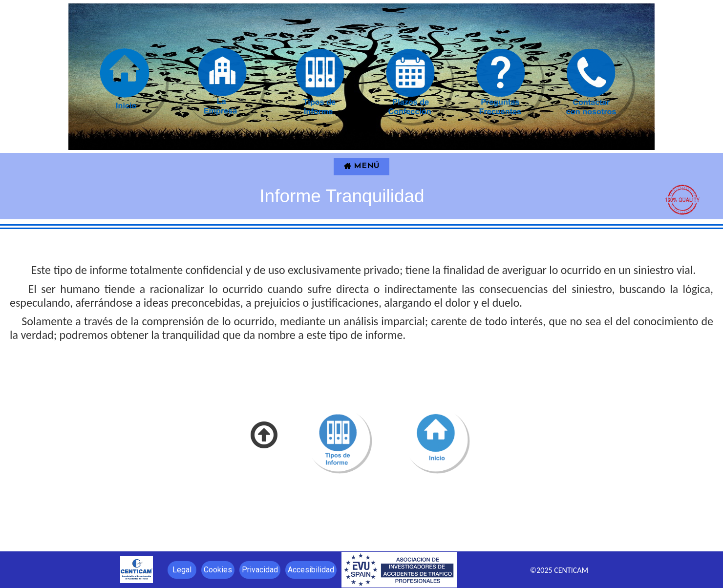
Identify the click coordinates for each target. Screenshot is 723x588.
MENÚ (361, 166)
